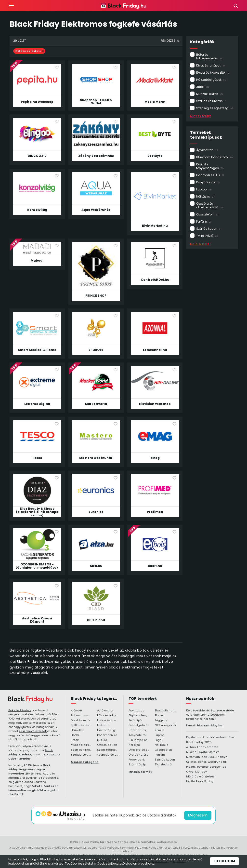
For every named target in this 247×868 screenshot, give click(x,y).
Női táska (205, 196)
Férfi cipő (135, 721)
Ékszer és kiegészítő (213, 73)
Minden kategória (85, 762)
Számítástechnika (108, 750)
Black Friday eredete (31, 752)
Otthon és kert (107, 745)
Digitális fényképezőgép (210, 166)
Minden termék (140, 772)
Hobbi (75, 735)
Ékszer (159, 716)
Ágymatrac (207, 150)
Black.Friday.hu (93, 842)
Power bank (137, 760)
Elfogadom (224, 861)
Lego (158, 740)
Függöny (161, 721)
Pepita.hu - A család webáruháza (210, 737)
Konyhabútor (208, 182)
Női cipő (134, 745)
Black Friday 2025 (199, 742)
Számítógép (137, 765)
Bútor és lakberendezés (209, 56)
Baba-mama (80, 716)
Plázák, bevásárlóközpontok (206, 767)
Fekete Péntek (20, 710)
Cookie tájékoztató (111, 863)
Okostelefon (207, 214)
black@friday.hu (210, 725)
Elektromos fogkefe (28, 51)
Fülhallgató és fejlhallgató (139, 725)
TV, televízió (207, 236)
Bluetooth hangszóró (214, 157)
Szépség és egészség (215, 108)
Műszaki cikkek (209, 94)
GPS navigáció (165, 725)
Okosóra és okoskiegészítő (210, 205)
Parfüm (204, 221)
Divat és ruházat (211, 65)
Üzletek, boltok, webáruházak (207, 762)
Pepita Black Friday (200, 782)
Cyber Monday (197, 772)
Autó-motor (105, 711)
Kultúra (102, 740)
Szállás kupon (208, 229)
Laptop (204, 189)
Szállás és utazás (211, 101)
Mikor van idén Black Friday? (207, 757)
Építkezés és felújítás (82, 725)
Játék (203, 87)
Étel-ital (103, 725)
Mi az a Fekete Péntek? (202, 752)
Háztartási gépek (211, 80)
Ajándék (77, 711)
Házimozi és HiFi (210, 175)
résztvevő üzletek (33, 731)
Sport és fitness (82, 750)
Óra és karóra (138, 755)
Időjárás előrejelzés (201, 777)
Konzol (160, 730)
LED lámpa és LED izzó (139, 740)
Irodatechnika (107, 735)
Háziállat (77, 730)
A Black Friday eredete (202, 747)
